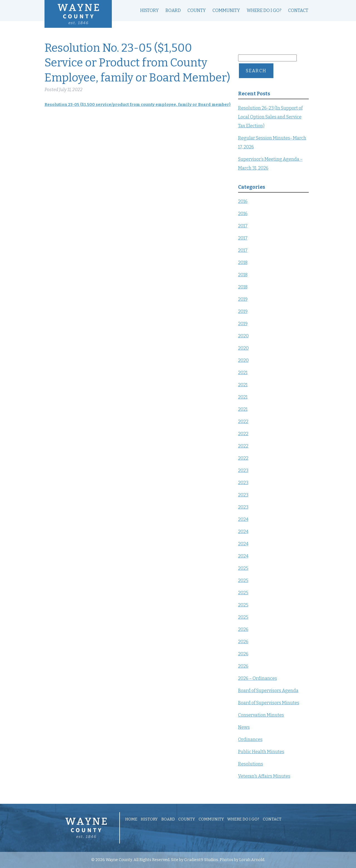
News (244, 727)
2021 (243, 373)
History (149, 10)
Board (173, 10)
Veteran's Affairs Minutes (264, 776)
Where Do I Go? (264, 10)
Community (226, 10)
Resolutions (251, 764)
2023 (243, 470)
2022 (243, 421)
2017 (243, 226)
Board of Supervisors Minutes (269, 703)
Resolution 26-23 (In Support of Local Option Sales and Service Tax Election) (270, 117)
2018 (243, 263)
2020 (243, 336)
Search (256, 71)
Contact (298, 10)
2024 (243, 519)
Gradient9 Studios (201, 860)
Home (131, 819)
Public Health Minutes (261, 752)
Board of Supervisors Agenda (268, 691)
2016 (243, 201)
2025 (243, 568)
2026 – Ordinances (258, 678)
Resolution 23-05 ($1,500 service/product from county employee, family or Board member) (138, 105)
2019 (243, 299)
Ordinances (250, 739)
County (197, 10)
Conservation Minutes (261, 715)
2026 (243, 629)
